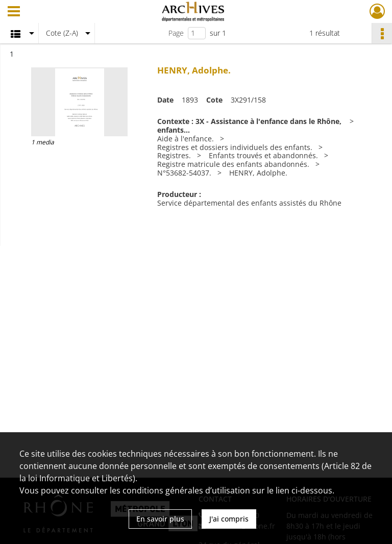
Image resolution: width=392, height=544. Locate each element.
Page (176, 33)
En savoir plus (160, 519)
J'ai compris (229, 519)
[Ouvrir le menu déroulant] (14, 12)
